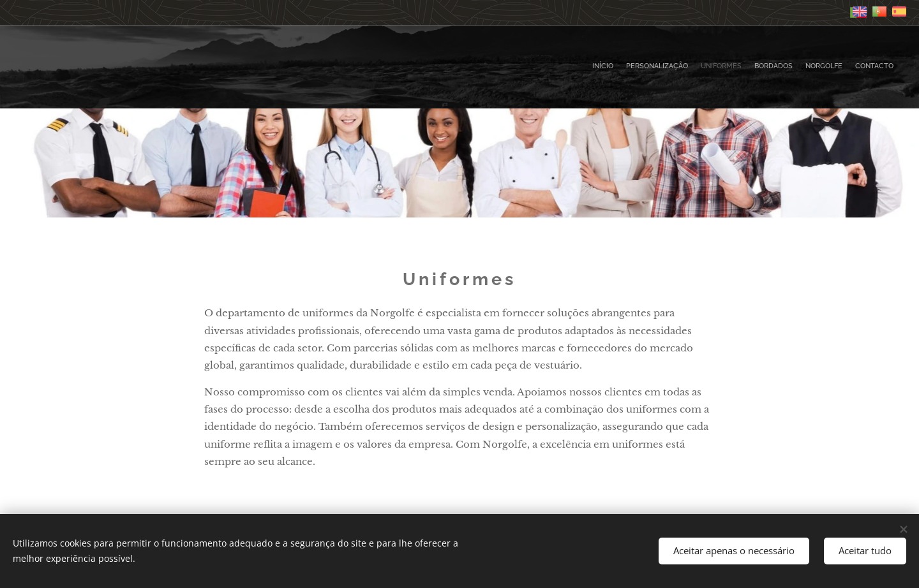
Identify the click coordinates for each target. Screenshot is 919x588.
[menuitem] (831, 67)
